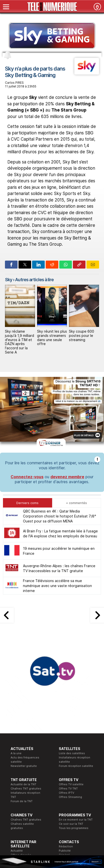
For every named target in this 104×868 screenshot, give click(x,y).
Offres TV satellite (71, 700)
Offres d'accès (21, 770)
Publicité (65, 766)
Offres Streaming (70, 712)
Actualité (17, 766)
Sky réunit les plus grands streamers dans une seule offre (52, 337)
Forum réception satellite (76, 681)
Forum (15, 783)
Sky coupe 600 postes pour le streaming (82, 335)
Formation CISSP (46, 805)
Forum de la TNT (22, 716)
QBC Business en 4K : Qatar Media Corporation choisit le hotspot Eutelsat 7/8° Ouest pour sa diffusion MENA (60, 431)
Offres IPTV (66, 708)
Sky (9, 280)
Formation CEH (45, 801)
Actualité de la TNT (23, 700)
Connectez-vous (27, 392)
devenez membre (67, 392)
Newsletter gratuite (24, 681)
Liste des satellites (72, 669)
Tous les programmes (74, 743)
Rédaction (66, 762)
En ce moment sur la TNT (76, 735)
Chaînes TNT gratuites (26, 704)
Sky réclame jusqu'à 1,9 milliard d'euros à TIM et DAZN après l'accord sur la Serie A (20, 342)
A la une (16, 669)
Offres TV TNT (68, 704)
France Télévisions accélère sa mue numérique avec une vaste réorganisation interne (57, 501)
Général (64, 770)
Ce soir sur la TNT (71, 739)
